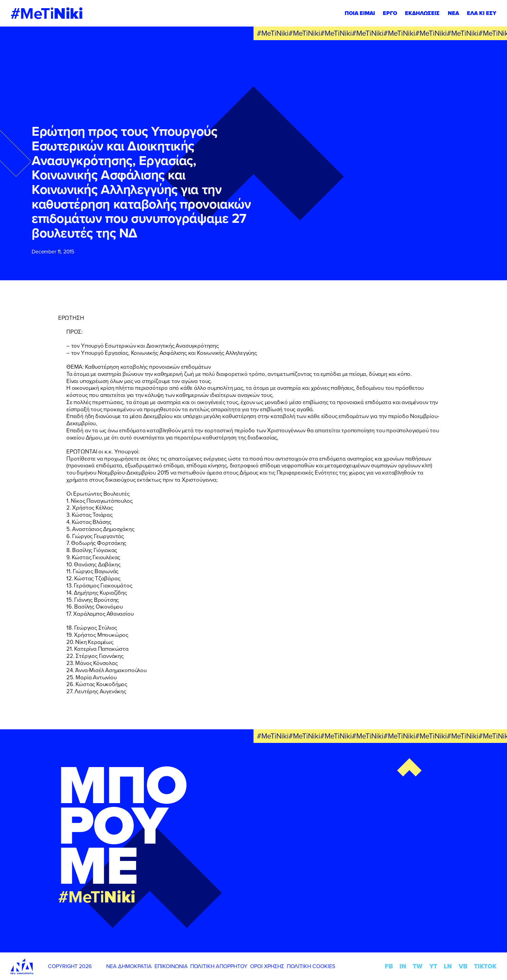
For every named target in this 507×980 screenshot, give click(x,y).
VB (463, 966)
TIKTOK (485, 966)
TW (418, 966)
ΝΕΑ (453, 13)
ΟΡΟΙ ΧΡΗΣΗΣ (267, 966)
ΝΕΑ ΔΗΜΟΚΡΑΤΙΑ (129, 966)
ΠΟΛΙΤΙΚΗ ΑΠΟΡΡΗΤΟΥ (219, 966)
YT (433, 966)
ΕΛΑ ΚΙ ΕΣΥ (482, 13)
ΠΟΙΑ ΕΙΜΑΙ (360, 13)
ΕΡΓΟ (390, 13)
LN (448, 966)
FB (389, 966)
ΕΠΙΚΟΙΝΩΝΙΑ (171, 966)
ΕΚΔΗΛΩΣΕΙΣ (422, 13)
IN (403, 966)
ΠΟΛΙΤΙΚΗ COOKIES (311, 966)
